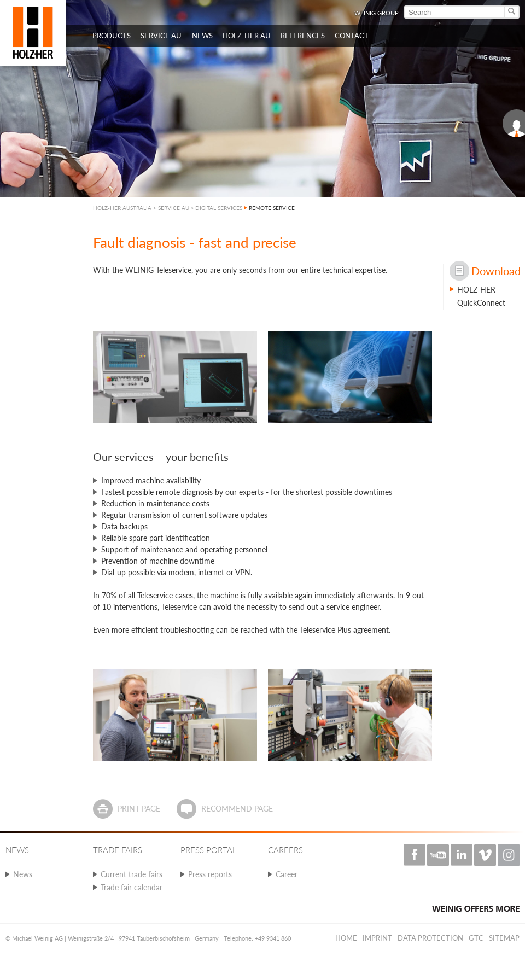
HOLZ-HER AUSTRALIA (122, 208)
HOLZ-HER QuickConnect (481, 296)
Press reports (210, 874)
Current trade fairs (132, 874)
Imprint (377, 938)
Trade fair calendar (132, 887)
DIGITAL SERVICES (219, 208)
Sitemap (504, 938)
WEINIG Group (377, 13)
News (23, 874)
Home (346, 938)
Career (287, 874)
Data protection (430, 938)
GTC (476, 938)
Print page (139, 809)
